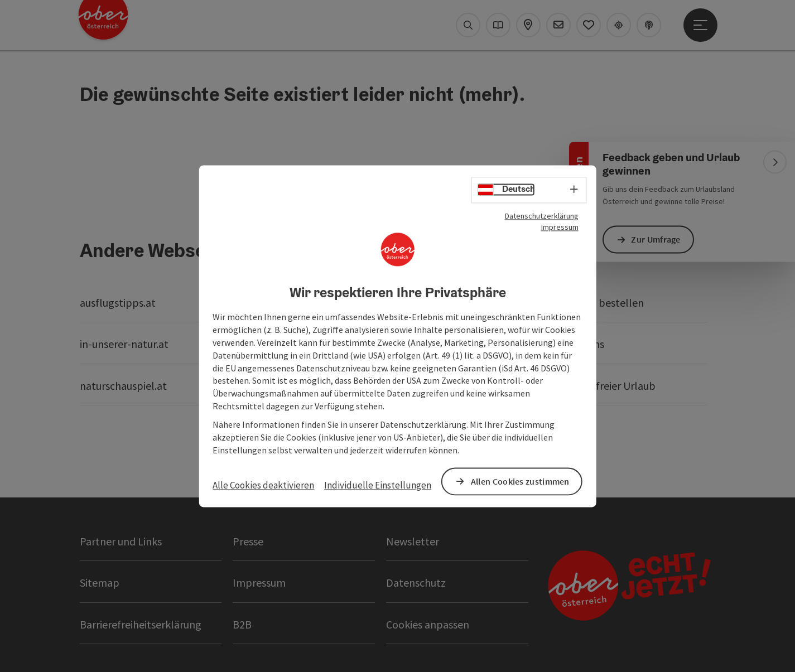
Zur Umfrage (657, 239)
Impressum (560, 227)
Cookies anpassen (428, 624)
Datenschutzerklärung (542, 216)
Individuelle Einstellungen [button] (378, 486)
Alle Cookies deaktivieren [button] (263, 486)
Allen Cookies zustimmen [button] (520, 481)
